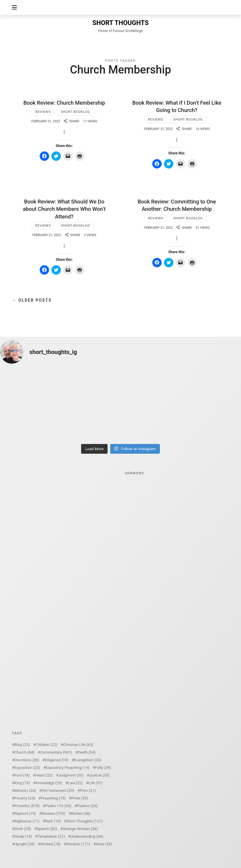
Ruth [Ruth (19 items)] (53, 821)
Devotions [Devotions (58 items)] (27, 760)
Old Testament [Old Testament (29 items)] (58, 791)
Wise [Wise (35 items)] (104, 844)
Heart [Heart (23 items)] (44, 775)
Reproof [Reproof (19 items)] (25, 813)
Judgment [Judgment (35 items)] (71, 775)
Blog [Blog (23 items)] (22, 745)
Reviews (43, 112)
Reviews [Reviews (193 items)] (53, 813)
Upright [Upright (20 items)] (25, 844)
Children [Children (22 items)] (46, 745)
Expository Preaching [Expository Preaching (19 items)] (68, 768)
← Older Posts (32, 300)
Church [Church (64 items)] (24, 752)
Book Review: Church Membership (64, 103)
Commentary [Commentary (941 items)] (56, 752)
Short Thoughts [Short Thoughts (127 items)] (84, 821)
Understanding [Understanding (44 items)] (87, 836)
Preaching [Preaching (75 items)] (53, 798)
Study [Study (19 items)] (23, 836)
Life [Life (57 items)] (96, 783)
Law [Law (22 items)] (75, 783)
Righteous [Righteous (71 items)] (27, 821)
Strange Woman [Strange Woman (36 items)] (80, 829)
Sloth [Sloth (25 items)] (23, 829)
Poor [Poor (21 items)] (88, 791)
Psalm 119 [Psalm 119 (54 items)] (58, 806)
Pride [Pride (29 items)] (80, 798)
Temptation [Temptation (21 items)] (51, 836)
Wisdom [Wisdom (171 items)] (78, 844)
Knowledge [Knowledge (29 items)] (49, 783)
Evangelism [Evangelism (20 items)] (88, 760)
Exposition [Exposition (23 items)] (27, 768)
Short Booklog (76, 112)
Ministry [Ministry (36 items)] (25, 791)
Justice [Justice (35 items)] (99, 775)
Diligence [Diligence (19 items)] (57, 760)
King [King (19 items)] (22, 783)
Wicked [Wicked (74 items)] (50, 844)
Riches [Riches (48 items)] (81, 813)
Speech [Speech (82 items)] (47, 829)
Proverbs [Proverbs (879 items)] (27, 806)
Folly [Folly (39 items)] (103, 768)
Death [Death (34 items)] (87, 752)
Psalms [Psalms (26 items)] (87, 806)
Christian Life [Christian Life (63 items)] (78, 745)
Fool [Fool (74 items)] (22, 775)
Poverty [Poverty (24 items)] (25, 798)
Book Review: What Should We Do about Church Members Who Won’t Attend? (64, 209)
